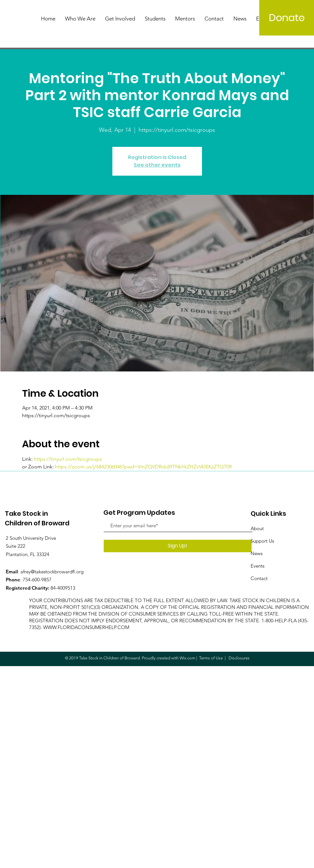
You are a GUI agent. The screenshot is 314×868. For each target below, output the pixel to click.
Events (258, 566)
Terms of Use (211, 658)
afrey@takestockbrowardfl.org (52, 572)
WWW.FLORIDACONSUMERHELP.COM (86, 627)
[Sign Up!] (178, 546)
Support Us (262, 541)
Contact (259, 578)
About (257, 528)
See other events (157, 165)
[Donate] (287, 18)
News (257, 553)
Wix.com (187, 658)
